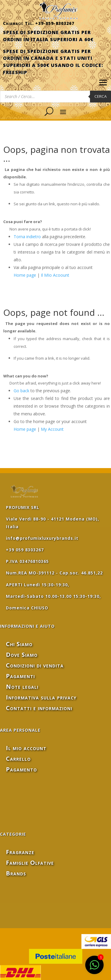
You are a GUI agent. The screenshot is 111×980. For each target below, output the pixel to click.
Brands (16, 873)
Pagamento (21, 769)
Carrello (18, 759)
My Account (52, 429)
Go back (21, 391)
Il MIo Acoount (55, 275)
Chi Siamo (19, 644)
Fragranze (20, 852)
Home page (25, 275)
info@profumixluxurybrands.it (42, 538)
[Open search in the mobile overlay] (55, 97)
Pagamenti (20, 676)
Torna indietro (27, 237)
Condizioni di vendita (35, 665)
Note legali (22, 687)
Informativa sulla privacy (41, 697)
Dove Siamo (22, 655)
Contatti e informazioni (39, 708)
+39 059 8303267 (25, 550)
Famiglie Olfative (30, 863)
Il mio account (26, 748)
